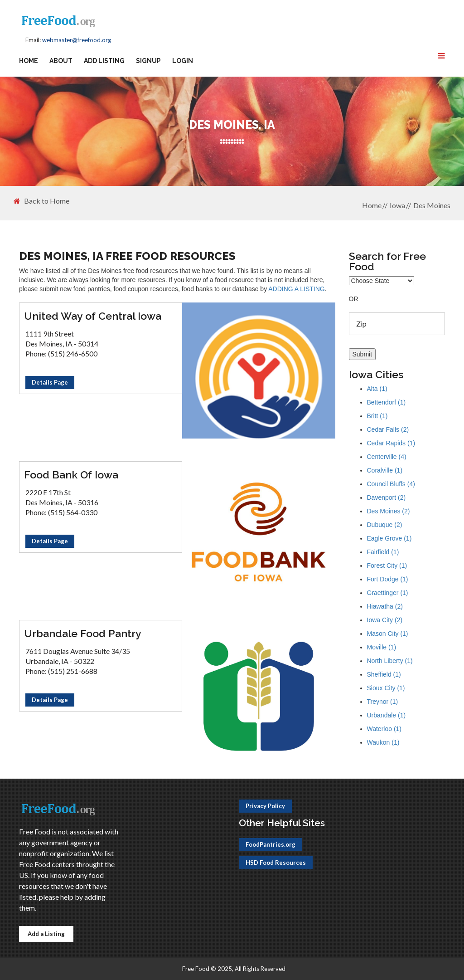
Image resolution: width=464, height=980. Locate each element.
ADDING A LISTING (296, 289)
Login (183, 61)
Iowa (397, 205)
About (61, 61)
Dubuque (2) (385, 525)
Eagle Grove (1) (389, 538)
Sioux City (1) (386, 688)
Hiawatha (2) (385, 606)
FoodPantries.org (271, 844)
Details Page (50, 382)
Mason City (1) (388, 634)
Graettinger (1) (388, 593)
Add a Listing (46, 934)
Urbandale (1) (387, 715)
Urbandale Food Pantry (83, 633)
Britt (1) (377, 416)
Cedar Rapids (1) (391, 443)
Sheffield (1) (384, 674)
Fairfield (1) (383, 552)
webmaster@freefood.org (77, 40)
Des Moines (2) (389, 511)
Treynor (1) (383, 702)
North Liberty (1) (390, 661)
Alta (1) (377, 389)
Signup (148, 61)
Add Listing (104, 61)
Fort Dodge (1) (388, 579)
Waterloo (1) (384, 729)
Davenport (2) (387, 497)
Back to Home (41, 201)
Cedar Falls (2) (388, 429)
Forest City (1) (387, 566)
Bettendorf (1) (387, 402)
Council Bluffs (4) (391, 484)
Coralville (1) (385, 470)
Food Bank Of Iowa (71, 475)
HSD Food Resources (276, 863)
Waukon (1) (383, 742)
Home (29, 61)
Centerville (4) (387, 457)
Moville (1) (382, 647)
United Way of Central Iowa (93, 316)
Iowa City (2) (385, 620)
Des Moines (432, 205)
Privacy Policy (265, 806)
